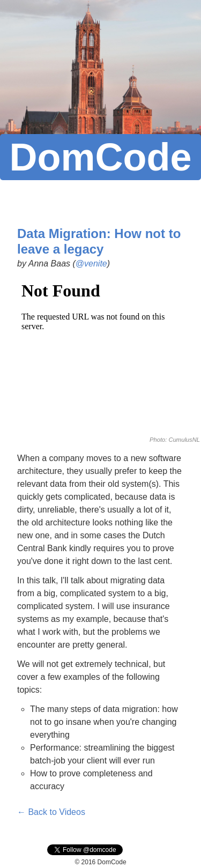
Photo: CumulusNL (175, 440)
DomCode (101, 157)
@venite (91, 264)
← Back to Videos (51, 812)
